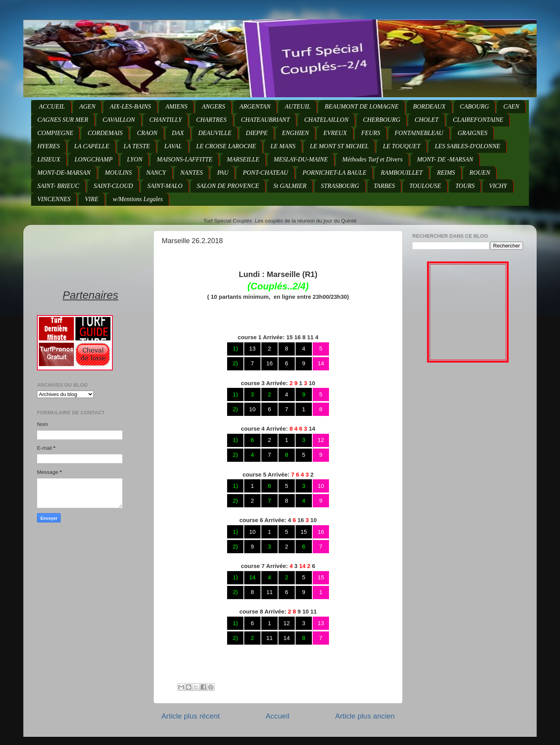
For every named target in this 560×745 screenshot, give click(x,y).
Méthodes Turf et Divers (372, 159)
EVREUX (335, 133)
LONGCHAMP (94, 159)
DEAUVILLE (215, 133)
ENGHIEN (295, 133)
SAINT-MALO (165, 186)
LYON (135, 159)
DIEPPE (257, 133)
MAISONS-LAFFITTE (185, 159)
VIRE (92, 199)
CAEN (511, 106)
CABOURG (475, 106)
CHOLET (426, 120)
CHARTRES (211, 120)
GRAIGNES (472, 133)
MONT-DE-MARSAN (64, 173)
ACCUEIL (52, 106)
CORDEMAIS (105, 133)
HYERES (49, 146)
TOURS (465, 186)
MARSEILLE (243, 159)
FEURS (371, 133)
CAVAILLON (119, 120)
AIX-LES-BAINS (130, 106)
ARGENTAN (255, 106)
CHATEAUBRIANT (266, 120)
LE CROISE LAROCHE (226, 146)
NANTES (192, 173)
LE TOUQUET (402, 146)
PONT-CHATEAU (265, 173)
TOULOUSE (425, 186)
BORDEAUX (429, 106)
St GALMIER (290, 186)
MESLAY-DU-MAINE (301, 159)
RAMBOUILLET (402, 173)
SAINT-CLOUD (113, 186)
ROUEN (480, 173)
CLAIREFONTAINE (478, 120)
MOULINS (118, 173)
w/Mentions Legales (138, 199)
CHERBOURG (381, 120)
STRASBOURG (340, 186)
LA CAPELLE (92, 146)
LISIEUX (49, 159)
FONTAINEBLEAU (419, 133)
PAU (223, 173)
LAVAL (173, 146)
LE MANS (283, 146)
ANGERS (213, 106)
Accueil (277, 716)
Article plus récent (191, 716)
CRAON (147, 133)
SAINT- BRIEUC (58, 186)
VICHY (498, 186)
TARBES (384, 186)
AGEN (87, 106)
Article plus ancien (365, 716)
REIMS (446, 173)
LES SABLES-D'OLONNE (467, 146)
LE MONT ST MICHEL (339, 146)
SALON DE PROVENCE (228, 186)
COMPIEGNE (55, 133)
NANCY (156, 173)
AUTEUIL (297, 106)
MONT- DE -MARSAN (445, 159)
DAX (178, 133)
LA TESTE (137, 146)
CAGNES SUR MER (63, 120)
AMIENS (176, 106)
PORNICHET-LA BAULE (334, 173)
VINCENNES (54, 199)
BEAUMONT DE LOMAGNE (362, 106)
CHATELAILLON (326, 120)
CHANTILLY (165, 120)
